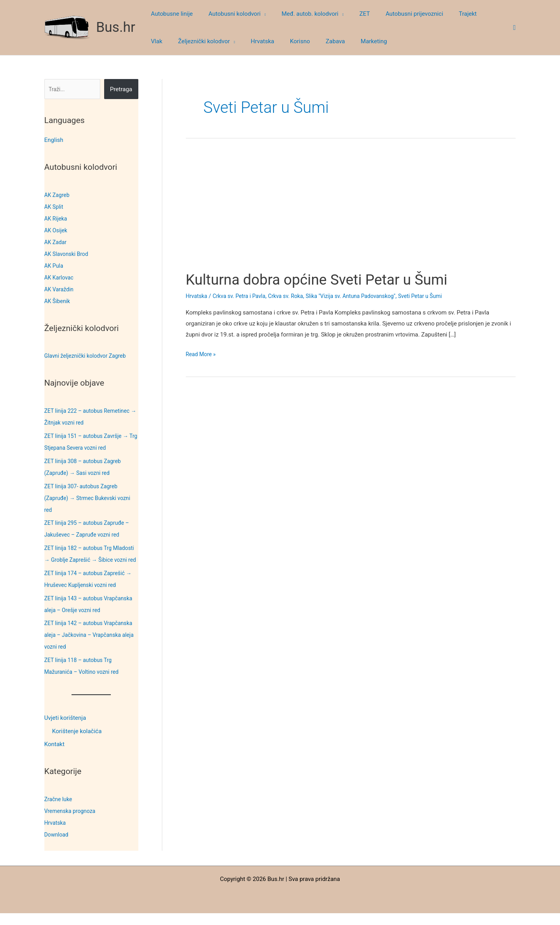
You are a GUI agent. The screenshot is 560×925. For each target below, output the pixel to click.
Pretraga (121, 89)
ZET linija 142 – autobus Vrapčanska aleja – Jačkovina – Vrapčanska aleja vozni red (86, 647)
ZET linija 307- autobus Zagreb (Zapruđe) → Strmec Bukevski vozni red (91, 498)
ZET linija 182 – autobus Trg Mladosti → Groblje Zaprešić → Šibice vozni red (85, 560)
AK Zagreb (58, 195)
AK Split (55, 207)
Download (58, 846)
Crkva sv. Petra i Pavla (243, 296)
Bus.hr (116, 27)
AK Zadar (57, 242)
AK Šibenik (58, 301)
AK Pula (55, 266)
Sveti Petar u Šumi (440, 296)
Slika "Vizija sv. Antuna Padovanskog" (364, 296)
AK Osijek (57, 230)
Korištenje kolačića (77, 743)
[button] (257, 14)
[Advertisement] (351, 211)
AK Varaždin (60, 289)
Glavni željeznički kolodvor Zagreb (89, 356)
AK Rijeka (57, 219)
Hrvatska (56, 835)
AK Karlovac (60, 278)
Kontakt (55, 756)
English (54, 140)
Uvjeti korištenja (65, 730)
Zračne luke (60, 811)
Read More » (202, 355)
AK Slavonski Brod (68, 254)
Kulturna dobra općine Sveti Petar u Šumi (328, 279)
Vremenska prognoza (72, 823)
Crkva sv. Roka (294, 296)
